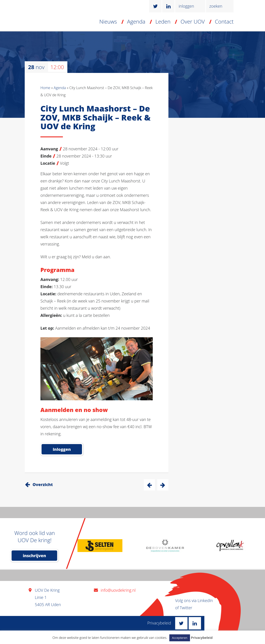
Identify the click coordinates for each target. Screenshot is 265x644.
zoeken (216, 6)
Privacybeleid (159, 623)
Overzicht (43, 484)
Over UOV (193, 21)
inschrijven (34, 556)
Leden (163, 21)
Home (45, 88)
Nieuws (108, 21)
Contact (224, 21)
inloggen (186, 6)
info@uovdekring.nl (118, 590)
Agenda (136, 21)
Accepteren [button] (180, 638)
